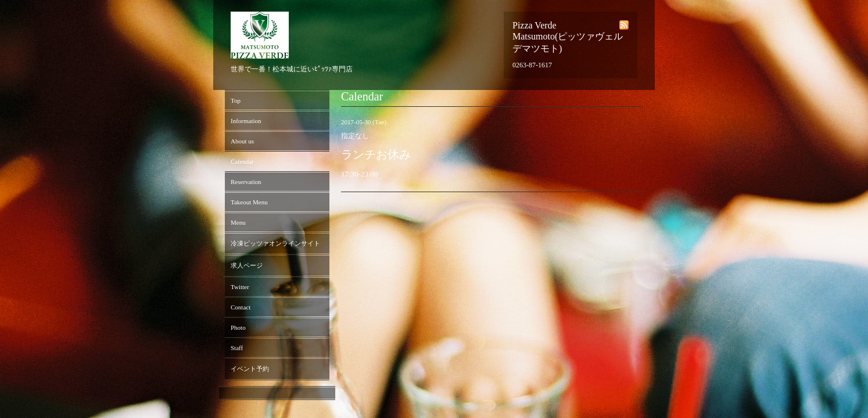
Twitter (240, 287)
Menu (238, 222)
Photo (238, 327)
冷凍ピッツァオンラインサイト (275, 243)
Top (236, 100)
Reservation (246, 182)
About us (242, 141)
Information (246, 121)
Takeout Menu (249, 202)
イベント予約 (250, 369)
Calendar (242, 161)
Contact (241, 307)
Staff (237, 348)
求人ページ (247, 265)
